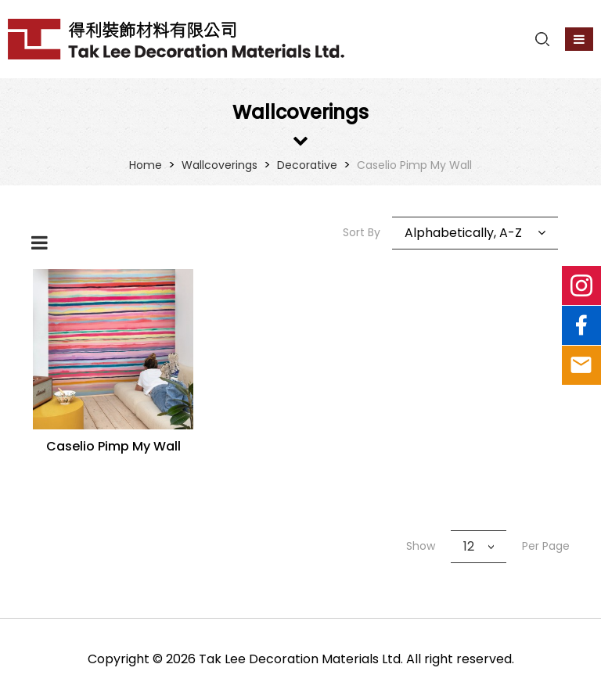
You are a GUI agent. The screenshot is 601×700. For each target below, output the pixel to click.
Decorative (307, 165)
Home (146, 165)
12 (469, 546)
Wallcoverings (220, 165)
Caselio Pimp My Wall (414, 165)
